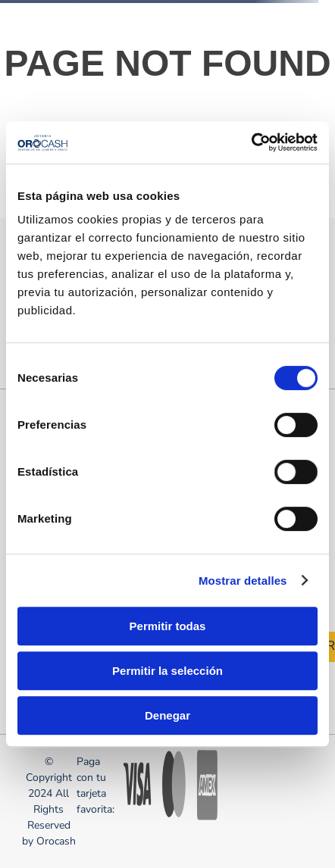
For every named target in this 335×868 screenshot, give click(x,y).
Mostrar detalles (243, 581)
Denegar (167, 715)
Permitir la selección (167, 671)
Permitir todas (168, 626)
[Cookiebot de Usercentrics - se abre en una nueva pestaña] (251, 142)
